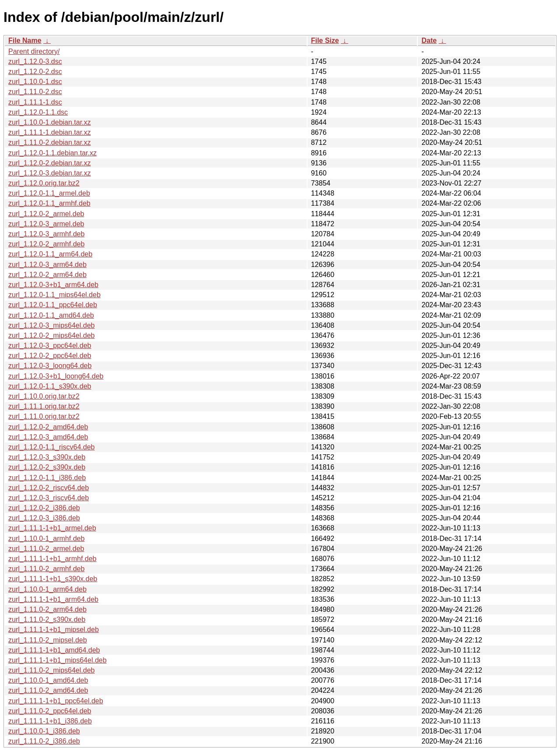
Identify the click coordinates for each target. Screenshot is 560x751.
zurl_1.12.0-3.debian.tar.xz (50, 173)
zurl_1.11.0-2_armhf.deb (46, 569)
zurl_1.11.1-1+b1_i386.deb (50, 721)
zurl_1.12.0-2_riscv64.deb (49, 488)
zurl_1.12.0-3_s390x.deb (47, 457)
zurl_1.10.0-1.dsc (35, 82)
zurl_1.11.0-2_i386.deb (44, 741)
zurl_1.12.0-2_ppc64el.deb (50, 356)
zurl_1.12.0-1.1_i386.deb (47, 478)
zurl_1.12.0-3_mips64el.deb (51, 325)
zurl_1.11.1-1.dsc (35, 102)
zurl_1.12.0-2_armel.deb (46, 214)
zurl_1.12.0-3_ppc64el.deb (50, 346)
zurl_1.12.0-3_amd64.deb (48, 437)
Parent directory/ (34, 51)
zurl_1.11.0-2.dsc (35, 92)
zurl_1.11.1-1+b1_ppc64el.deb (56, 701)
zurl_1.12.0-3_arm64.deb (47, 265)
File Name (25, 40)
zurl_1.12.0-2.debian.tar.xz (50, 163)
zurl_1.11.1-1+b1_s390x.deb (53, 579)
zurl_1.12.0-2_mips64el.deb (51, 335)
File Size (325, 40)
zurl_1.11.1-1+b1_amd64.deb (54, 650)
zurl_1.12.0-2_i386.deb (44, 508)
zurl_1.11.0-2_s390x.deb (47, 619)
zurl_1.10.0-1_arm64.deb (47, 589)
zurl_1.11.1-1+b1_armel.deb (52, 528)
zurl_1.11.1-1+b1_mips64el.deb (58, 660)
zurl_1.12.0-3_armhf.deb (46, 234)
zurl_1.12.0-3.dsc (35, 61)
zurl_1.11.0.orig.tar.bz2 (44, 416)
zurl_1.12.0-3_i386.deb (44, 518)
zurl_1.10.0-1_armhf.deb (46, 539)
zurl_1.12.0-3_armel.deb (46, 224)
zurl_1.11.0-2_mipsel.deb (48, 640)
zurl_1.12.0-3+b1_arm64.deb (53, 285)
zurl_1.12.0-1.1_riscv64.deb (51, 447)
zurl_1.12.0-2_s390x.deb (47, 467)
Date (429, 40)
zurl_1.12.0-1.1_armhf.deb (49, 203)
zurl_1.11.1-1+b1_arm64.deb (53, 599)
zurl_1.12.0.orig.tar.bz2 (44, 183)
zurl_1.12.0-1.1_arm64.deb (50, 254)
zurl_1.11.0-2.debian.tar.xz (50, 142)
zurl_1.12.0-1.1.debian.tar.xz (52, 153)
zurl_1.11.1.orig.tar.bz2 (44, 406)
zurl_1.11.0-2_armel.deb (46, 549)
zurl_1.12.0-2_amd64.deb (48, 427)
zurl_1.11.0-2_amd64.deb (48, 690)
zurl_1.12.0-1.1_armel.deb (49, 193)
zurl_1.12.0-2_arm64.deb (47, 275)
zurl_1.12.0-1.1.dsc (38, 112)
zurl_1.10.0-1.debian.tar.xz (50, 122)
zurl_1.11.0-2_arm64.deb (47, 609)
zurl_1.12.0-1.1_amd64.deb (51, 315)
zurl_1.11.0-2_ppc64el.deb (50, 711)
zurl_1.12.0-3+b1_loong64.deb (56, 376)
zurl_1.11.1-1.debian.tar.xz (50, 132)
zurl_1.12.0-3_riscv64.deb (49, 498)
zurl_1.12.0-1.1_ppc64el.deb (53, 305)
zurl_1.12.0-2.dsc (35, 72)
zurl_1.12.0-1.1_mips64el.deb (54, 295)
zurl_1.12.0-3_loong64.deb (50, 366)
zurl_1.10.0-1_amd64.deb (48, 680)
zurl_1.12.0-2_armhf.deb (46, 244)
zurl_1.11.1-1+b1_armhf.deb (52, 559)
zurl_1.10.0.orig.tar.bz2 (44, 396)
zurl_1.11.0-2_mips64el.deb (51, 670)
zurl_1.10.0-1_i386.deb (44, 731)
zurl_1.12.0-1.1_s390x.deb (50, 386)
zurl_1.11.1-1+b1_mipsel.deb (54, 630)
